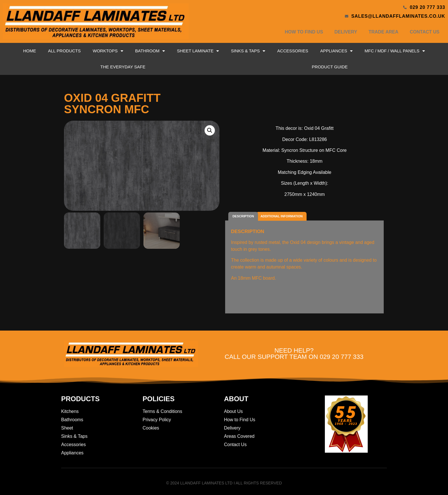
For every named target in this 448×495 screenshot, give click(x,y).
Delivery (346, 32)
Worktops (108, 51)
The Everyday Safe (123, 67)
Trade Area (383, 32)
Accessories (293, 51)
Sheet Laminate (198, 51)
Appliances (336, 51)
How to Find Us (304, 32)
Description (243, 216)
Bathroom (150, 51)
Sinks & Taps (248, 51)
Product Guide (330, 67)
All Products (64, 51)
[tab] (243, 216)
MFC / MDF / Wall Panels (395, 51)
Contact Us (425, 32)
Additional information (282, 216)
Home (30, 51)
